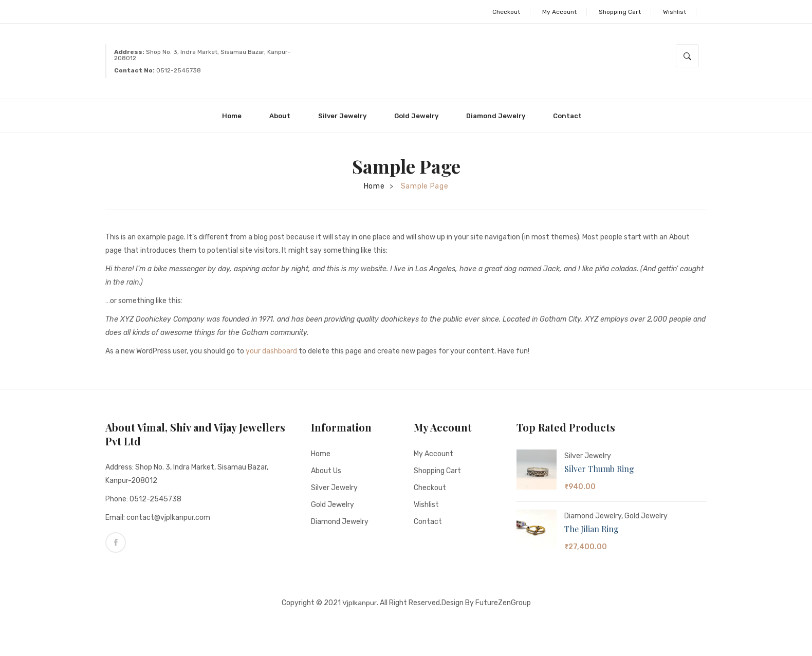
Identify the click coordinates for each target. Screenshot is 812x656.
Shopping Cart (620, 12)
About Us (326, 471)
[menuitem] (236, 116)
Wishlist (675, 12)
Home (374, 186)
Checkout (506, 12)
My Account (559, 12)
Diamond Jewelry (340, 522)
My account (433, 454)
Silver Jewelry (334, 488)
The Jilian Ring (592, 529)
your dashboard (271, 351)
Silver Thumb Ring (599, 469)
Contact (428, 522)
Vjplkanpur (359, 602)
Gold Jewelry (333, 505)
